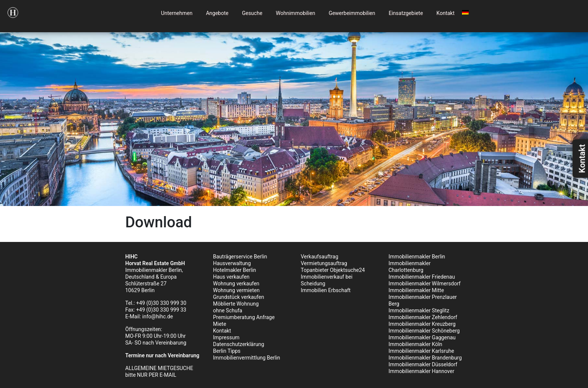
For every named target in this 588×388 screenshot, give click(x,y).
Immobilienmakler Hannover (421, 371)
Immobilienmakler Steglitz (419, 310)
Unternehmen (177, 13)
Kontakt (445, 13)
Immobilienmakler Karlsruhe (421, 351)
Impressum (226, 337)
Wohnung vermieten (236, 290)
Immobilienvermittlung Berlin (247, 358)
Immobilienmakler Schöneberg (424, 331)
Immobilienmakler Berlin (417, 257)
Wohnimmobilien (296, 13)
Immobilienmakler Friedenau (422, 277)
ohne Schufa (228, 310)
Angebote (217, 13)
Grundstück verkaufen (238, 297)
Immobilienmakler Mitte (416, 290)
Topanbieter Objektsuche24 (333, 270)
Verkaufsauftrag (319, 257)
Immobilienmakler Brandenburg (425, 358)
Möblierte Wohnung (236, 304)
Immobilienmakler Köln (415, 344)
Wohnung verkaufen (236, 284)
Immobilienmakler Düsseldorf (423, 364)
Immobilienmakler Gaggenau (422, 337)
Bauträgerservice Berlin (240, 257)
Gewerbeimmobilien (352, 13)
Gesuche (252, 13)
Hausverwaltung (232, 263)
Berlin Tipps (227, 351)
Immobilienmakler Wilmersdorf (424, 284)
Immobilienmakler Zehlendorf (423, 317)
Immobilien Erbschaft (326, 290)
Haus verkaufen (231, 277)
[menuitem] (465, 11)
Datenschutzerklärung (238, 344)
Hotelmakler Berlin (235, 270)
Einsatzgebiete (406, 13)
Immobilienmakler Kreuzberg (422, 324)
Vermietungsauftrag (324, 263)
